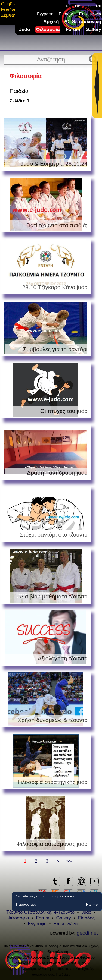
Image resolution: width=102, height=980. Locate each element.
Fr (68, 6)
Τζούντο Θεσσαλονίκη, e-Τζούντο (40, 912)
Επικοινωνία (90, 14)
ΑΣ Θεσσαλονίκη (83, 22)
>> (69, 861)
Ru (99, 6)
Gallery (93, 29)
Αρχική (51, 22)
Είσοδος (66, 14)
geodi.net (87, 933)
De (78, 6)
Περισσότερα (26, 904)
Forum (73, 29)
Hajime (92, 904)
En (88, 6)
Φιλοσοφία (48, 29)
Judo (25, 29)
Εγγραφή (45, 14)
